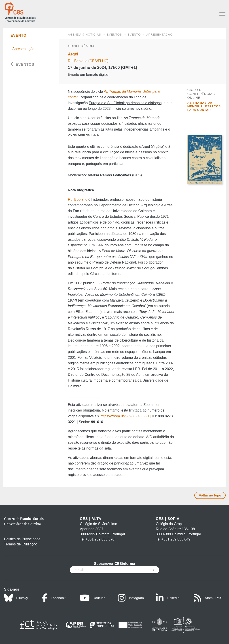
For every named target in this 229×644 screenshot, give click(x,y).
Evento (134, 35)
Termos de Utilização (21, 544)
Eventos (114, 35)
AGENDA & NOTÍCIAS (85, 35)
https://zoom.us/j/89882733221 (125, 416)
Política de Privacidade (22, 539)
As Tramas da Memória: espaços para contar (204, 106)
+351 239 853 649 (176, 539)
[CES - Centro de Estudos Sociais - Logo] (20, 12)
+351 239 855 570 (100, 539)
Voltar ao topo (210, 495)
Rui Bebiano (78, 200)
